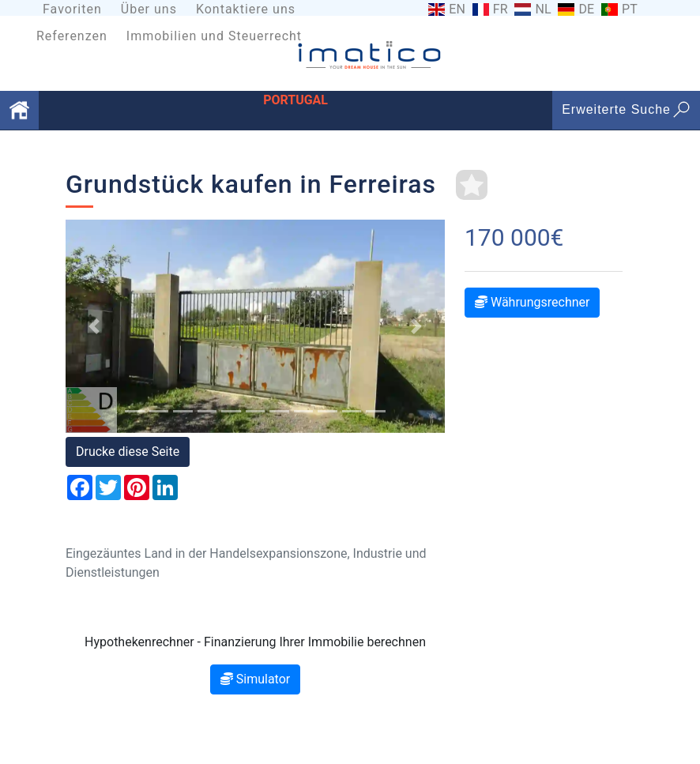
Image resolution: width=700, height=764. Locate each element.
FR (501, 9)
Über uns (149, 9)
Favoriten (72, 9)
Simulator (255, 679)
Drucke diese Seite (128, 452)
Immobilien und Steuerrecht (214, 36)
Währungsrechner (532, 302)
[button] (94, 326)
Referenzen (72, 36)
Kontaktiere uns (246, 9)
